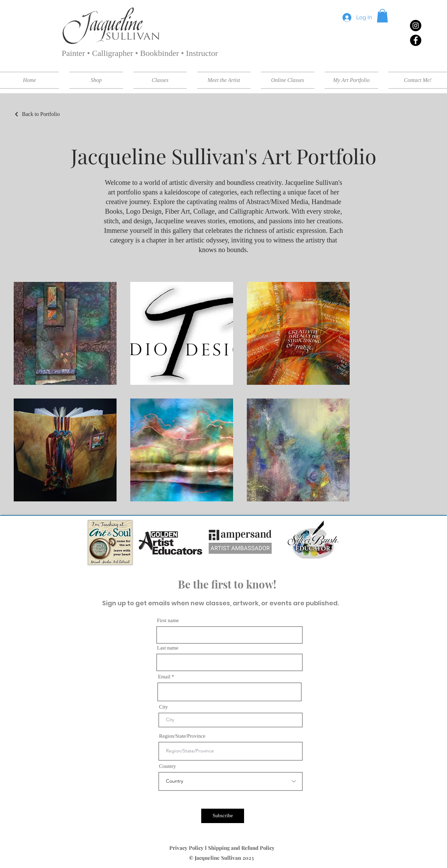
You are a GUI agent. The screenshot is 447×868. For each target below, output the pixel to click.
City (164, 707)
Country (167, 766)
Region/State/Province (182, 736)
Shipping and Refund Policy (242, 848)
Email (164, 677)
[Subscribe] (223, 816)
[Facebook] (416, 40)
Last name (168, 648)
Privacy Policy (187, 848)
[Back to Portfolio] (37, 114)
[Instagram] (416, 26)
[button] (382, 16)
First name (168, 621)
